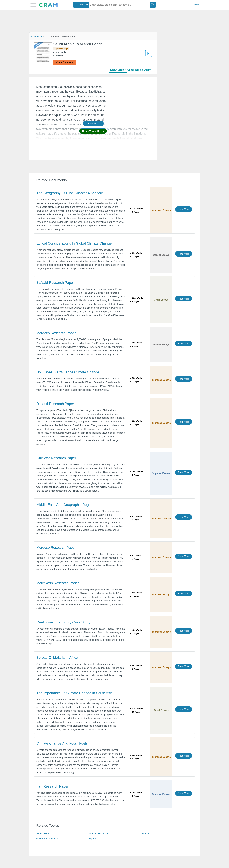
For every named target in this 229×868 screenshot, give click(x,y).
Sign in (196, 5)
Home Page (36, 36)
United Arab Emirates (47, 839)
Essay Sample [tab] (118, 70)
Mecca (146, 834)
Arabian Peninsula (99, 834)
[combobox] (81, 5)
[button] (33, 5)
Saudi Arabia (43, 834)
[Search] (153, 5)
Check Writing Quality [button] (93, 131)
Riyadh (93, 839)
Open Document (64, 62)
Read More (184, 209)
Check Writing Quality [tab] (139, 70)
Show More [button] (93, 123)
